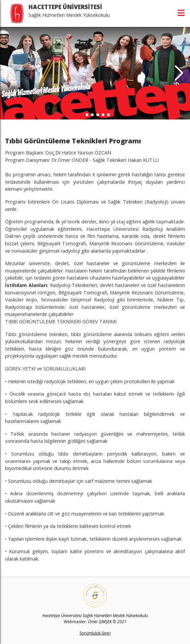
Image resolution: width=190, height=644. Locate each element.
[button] (179, 73)
